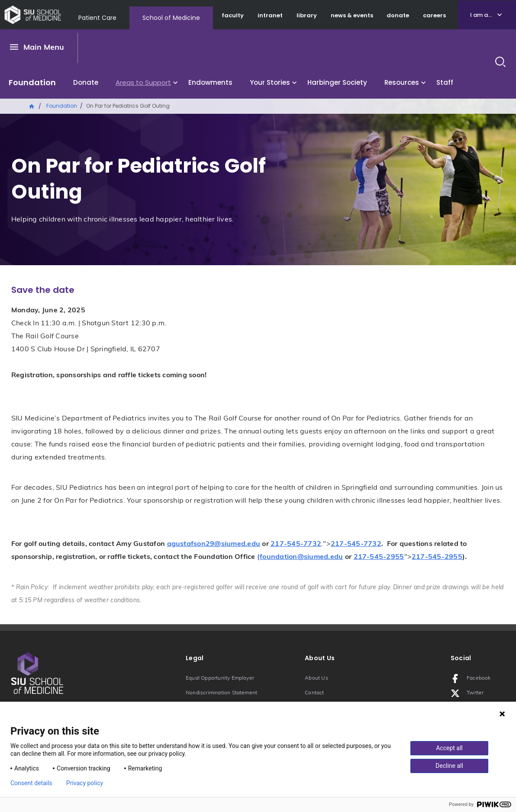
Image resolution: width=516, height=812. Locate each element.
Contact (314, 693)
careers (434, 15)
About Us (316, 678)
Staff (445, 82)
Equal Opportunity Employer (220, 678)
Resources (402, 82)
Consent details (31, 783)
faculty (233, 15)
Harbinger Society (337, 82)
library (307, 15)
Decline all (449, 766)
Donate (86, 82)
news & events (352, 15)
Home (32, 106)
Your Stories (270, 82)
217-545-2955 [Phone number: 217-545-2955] (379, 557)
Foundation (32, 82)
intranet (270, 15)
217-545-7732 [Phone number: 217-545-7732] (296, 544)
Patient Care (97, 18)
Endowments (210, 82)
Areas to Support (143, 82)
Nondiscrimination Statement (221, 693)
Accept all (449, 748)
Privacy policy (85, 783)
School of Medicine (171, 18)
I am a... (481, 15)
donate (398, 15)
